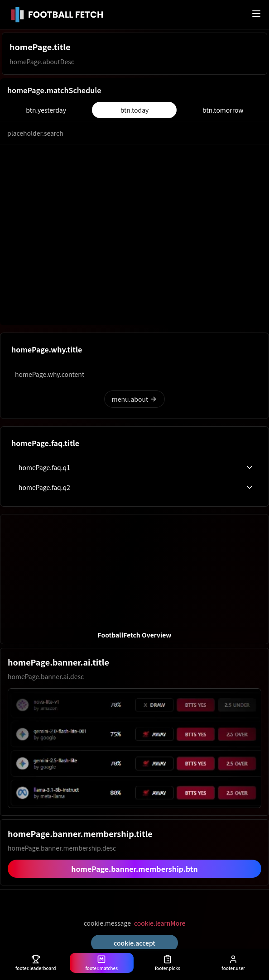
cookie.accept (134, 943)
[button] (134, 579)
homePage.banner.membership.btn (134, 869)
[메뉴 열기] (256, 14)
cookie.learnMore (160, 923)
